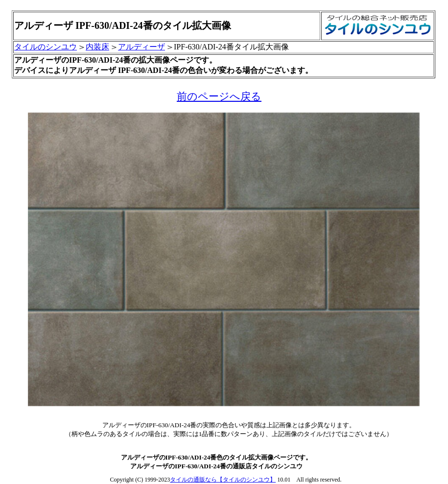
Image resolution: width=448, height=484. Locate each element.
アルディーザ (141, 47)
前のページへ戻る (219, 96)
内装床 (97, 47)
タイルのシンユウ (46, 47)
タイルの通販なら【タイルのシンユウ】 (223, 480)
